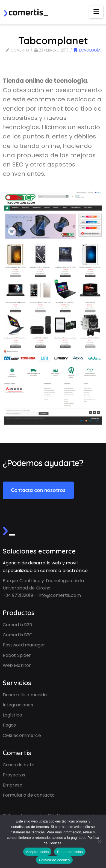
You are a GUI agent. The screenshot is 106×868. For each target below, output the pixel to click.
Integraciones (18, 705)
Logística (12, 715)
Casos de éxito (19, 765)
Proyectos (14, 775)
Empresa (13, 785)
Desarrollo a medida (25, 695)
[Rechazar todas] (99, 841)
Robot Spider (17, 655)
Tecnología (87, 50)
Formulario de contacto (29, 795)
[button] (96, 12)
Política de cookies (54, 860)
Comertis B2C (18, 635)
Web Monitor (17, 665)
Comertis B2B (17, 625)
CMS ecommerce (22, 735)
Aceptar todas (37, 852)
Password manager (24, 645)
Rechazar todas (70, 852)
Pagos (9, 725)
